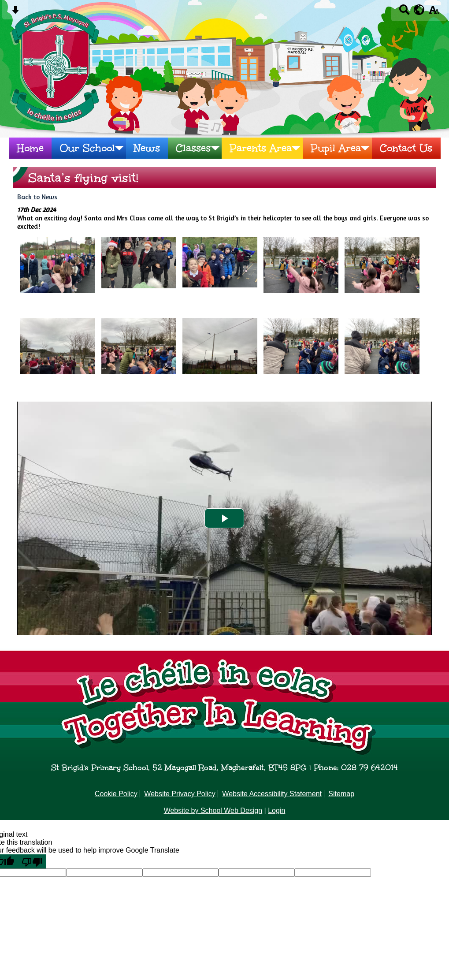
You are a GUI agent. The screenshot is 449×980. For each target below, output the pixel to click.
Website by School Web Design (213, 810)
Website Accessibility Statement (272, 794)
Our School (87, 148)
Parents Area (261, 148)
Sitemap (341, 794)
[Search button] (404, 13)
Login (276, 810)
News (147, 148)
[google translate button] (419, 10)
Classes (193, 148)
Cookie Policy (116, 794)
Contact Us (406, 148)
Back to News (37, 197)
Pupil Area (336, 148)
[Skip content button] (15, 13)
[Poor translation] (32, 861)
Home (30, 148)
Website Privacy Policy (180, 794)
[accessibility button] (434, 13)
